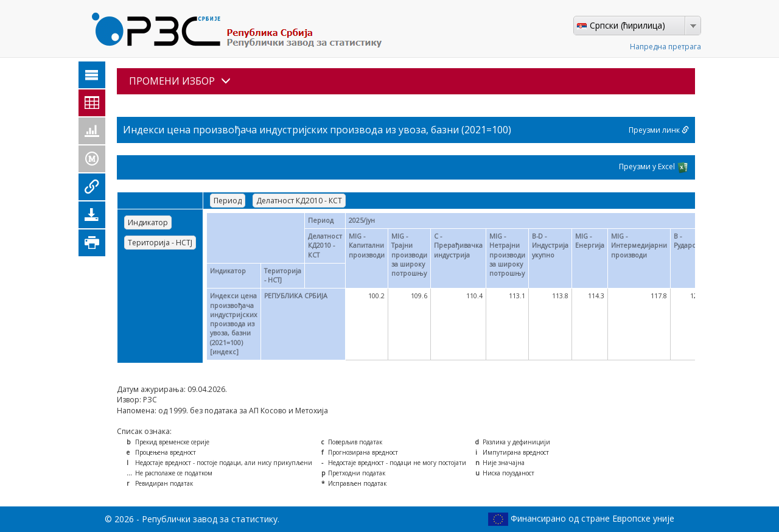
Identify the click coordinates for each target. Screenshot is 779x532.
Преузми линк (659, 130)
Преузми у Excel (654, 167)
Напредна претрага (665, 47)
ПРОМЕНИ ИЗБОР (180, 81)
